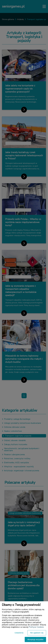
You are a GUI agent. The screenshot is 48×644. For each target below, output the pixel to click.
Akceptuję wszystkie (35, 639)
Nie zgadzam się (37, 633)
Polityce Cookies (36, 627)
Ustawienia (19, 633)
